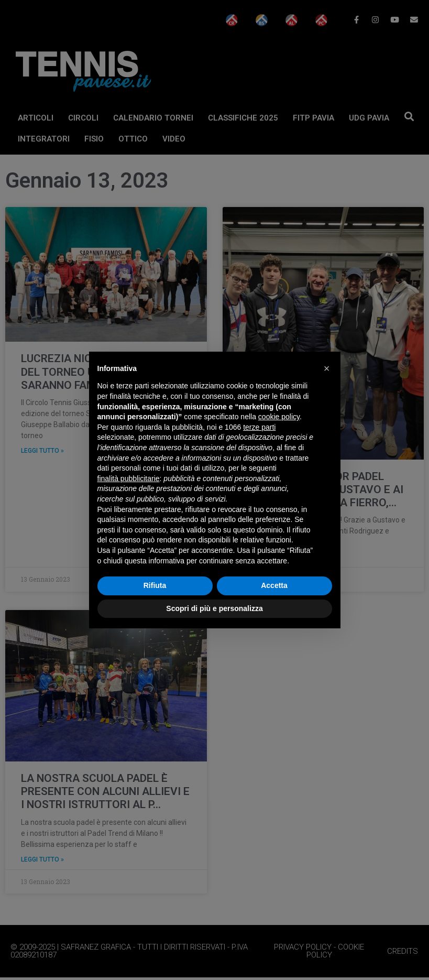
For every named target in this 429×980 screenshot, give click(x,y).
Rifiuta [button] (155, 585)
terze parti (259, 427)
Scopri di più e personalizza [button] (214, 608)
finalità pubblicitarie (129, 478)
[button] (327, 368)
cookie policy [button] (279, 417)
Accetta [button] (274, 585)
